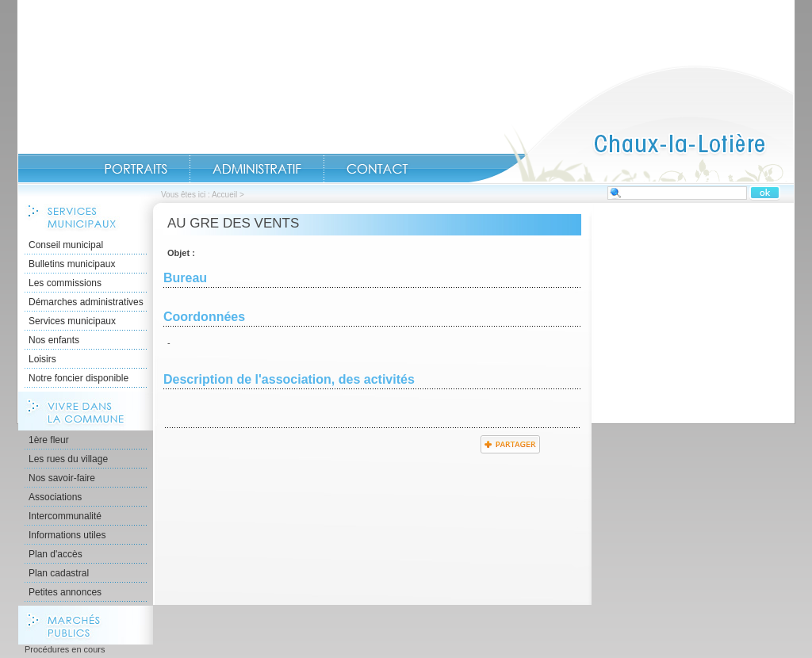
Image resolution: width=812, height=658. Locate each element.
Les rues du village (68, 459)
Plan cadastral (59, 573)
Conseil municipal (66, 245)
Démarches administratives (86, 302)
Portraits (136, 169)
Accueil (631, 124)
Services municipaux (72, 321)
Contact (377, 169)
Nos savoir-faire (62, 478)
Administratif (257, 169)
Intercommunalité (65, 516)
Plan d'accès (56, 554)
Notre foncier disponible (79, 378)
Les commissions (65, 283)
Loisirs (42, 359)
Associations (55, 497)
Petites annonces (65, 592)
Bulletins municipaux (72, 264)
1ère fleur (49, 440)
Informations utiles (67, 535)
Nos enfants (54, 340)
